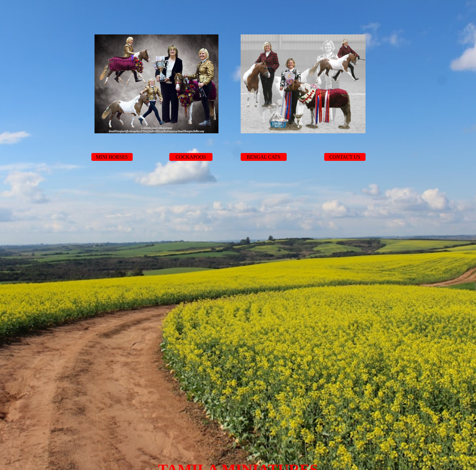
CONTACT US (345, 157)
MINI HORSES (112, 157)
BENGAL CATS (263, 157)
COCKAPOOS (191, 157)
